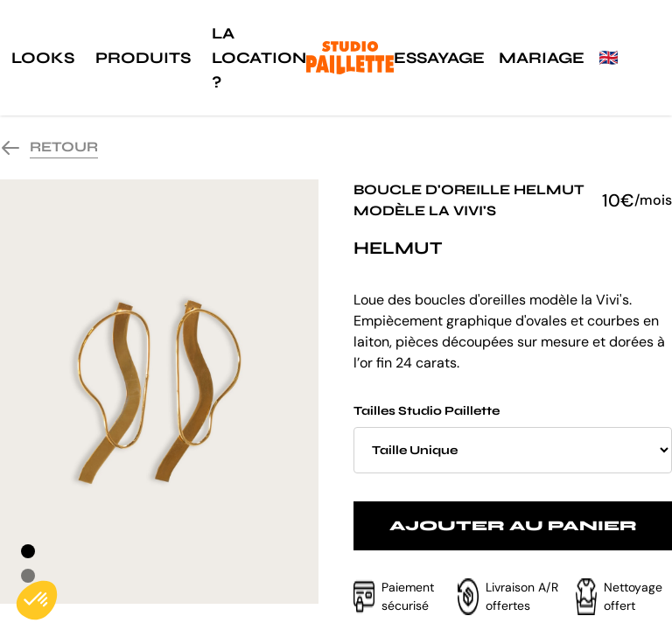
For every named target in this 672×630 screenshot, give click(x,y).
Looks (43, 58)
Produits (143, 58)
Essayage (439, 58)
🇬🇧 (608, 58)
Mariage (542, 58)
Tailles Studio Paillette (513, 438)
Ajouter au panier (513, 525)
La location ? (259, 58)
